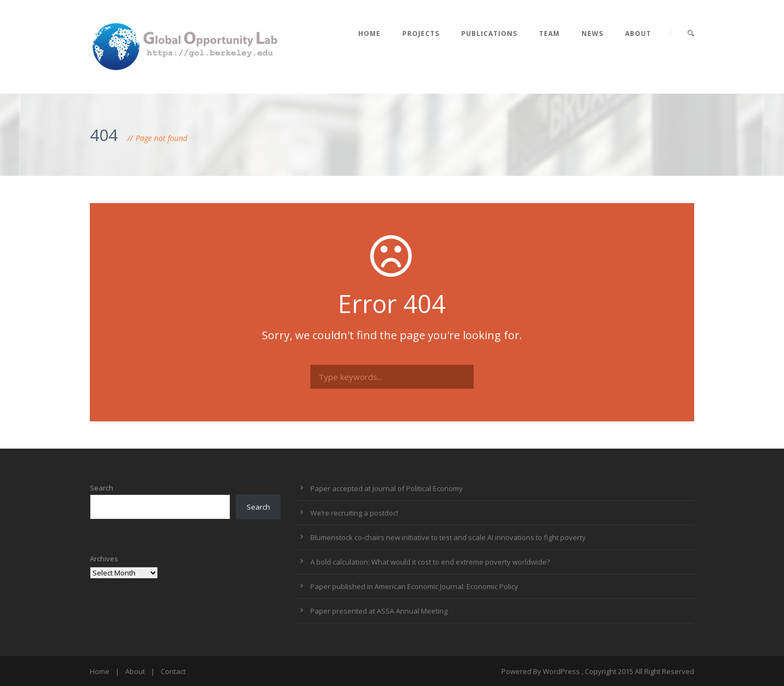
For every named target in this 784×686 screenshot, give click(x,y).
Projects (421, 33)
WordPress (561, 671)
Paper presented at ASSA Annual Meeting (379, 611)
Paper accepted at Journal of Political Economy (387, 488)
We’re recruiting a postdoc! (354, 513)
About (638, 33)
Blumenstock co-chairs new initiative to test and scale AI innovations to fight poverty (448, 537)
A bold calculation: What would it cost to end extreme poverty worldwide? (430, 562)
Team (549, 33)
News (592, 33)
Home (369, 33)
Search (102, 488)
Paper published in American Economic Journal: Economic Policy (414, 586)
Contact (173, 671)
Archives (104, 559)
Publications (489, 33)
